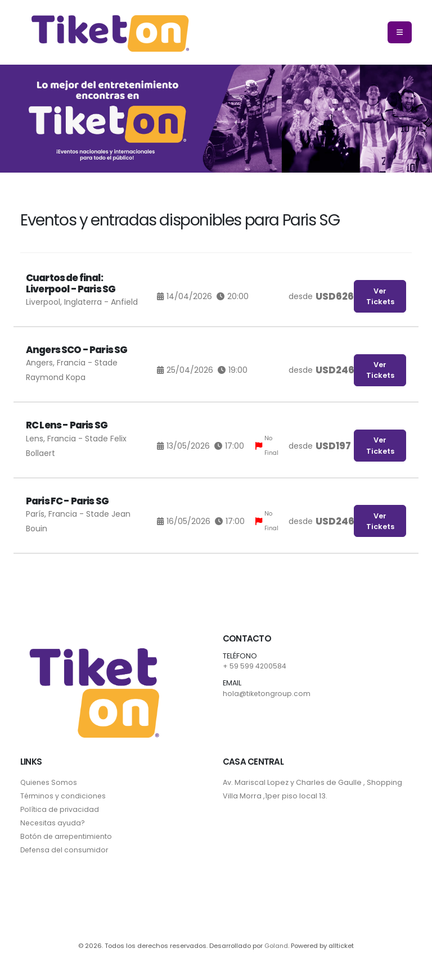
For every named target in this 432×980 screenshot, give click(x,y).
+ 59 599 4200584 (255, 666)
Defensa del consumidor (66, 850)
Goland (276, 946)
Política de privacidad (60, 809)
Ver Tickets (380, 296)
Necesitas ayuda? (53, 823)
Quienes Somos (49, 782)
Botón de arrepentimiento (68, 836)
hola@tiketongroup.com (267, 694)
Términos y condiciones (64, 796)
